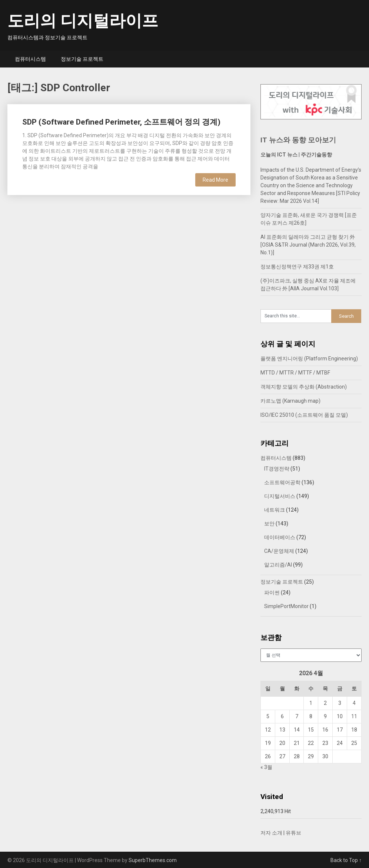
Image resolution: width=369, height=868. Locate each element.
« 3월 (266, 767)
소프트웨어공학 (282, 482)
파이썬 (272, 593)
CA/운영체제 (279, 551)
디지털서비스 (280, 496)
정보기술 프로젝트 (82, 59)
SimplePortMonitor (286, 606)
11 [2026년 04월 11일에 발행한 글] (354, 716)
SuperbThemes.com (153, 860)
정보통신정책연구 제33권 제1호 (297, 267)
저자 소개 (271, 833)
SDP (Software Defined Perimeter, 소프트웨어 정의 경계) (121, 122)
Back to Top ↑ (346, 860)
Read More (215, 180)
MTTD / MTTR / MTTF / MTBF (295, 373)
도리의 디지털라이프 (83, 21)
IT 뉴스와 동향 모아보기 (298, 140)
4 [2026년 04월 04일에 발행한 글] (354, 703)
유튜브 (293, 833)
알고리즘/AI (278, 565)
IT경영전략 (277, 469)
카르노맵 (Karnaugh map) (290, 401)
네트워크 (275, 510)
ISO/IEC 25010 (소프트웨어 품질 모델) (304, 415)
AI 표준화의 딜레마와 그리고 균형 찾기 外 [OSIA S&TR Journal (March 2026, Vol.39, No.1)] (308, 245)
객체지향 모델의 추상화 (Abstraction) (304, 387)
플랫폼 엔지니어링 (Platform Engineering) (309, 359)
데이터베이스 (280, 537)
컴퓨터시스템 (30, 59)
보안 (269, 524)
